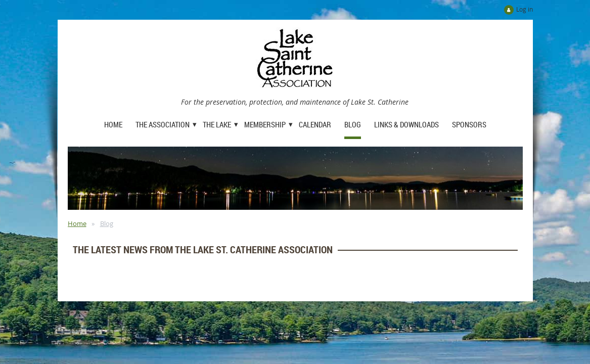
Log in (525, 9)
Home (77, 223)
